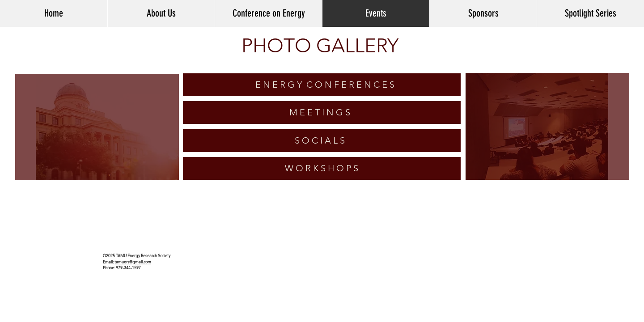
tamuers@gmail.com (133, 262)
